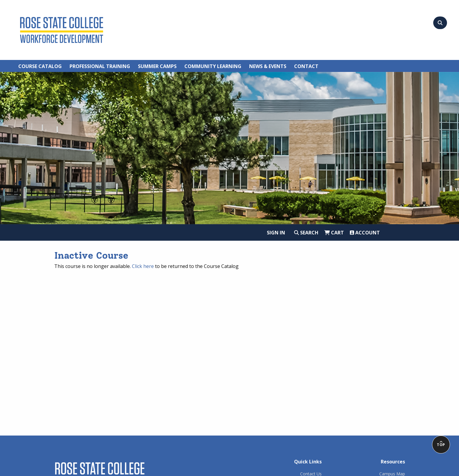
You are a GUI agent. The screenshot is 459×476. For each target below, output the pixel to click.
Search (306, 233)
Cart (334, 233)
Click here (143, 266)
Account (365, 233)
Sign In (276, 233)
